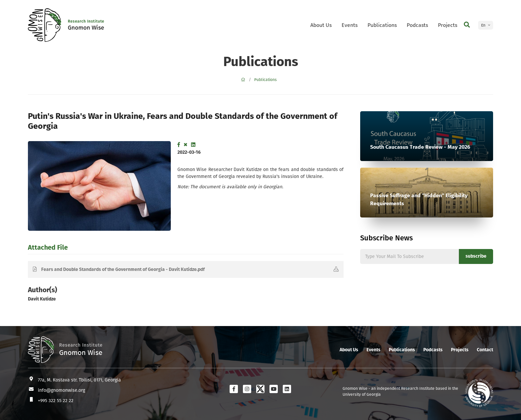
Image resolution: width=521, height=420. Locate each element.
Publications (382, 25)
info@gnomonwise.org (61, 390)
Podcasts (417, 25)
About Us (321, 25)
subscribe (476, 256)
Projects (448, 25)
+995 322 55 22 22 (56, 401)
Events (350, 25)
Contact (485, 350)
